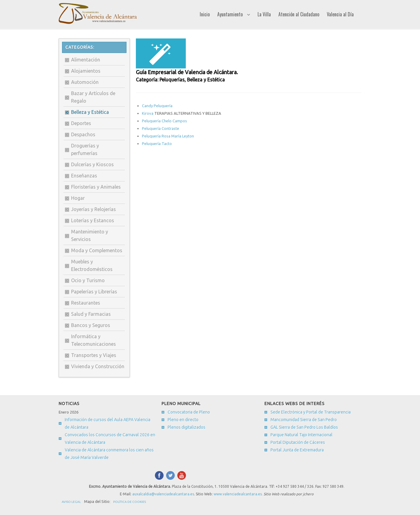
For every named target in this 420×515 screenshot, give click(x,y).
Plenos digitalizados (187, 427)
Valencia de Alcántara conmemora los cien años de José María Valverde (109, 454)
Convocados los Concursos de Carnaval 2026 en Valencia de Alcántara (110, 439)
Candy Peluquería (157, 106)
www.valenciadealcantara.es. (239, 494)
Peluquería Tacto (157, 144)
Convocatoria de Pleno (189, 412)
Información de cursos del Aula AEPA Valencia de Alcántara (108, 423)
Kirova (148, 113)
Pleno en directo (183, 420)
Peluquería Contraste (161, 128)
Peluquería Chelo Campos (164, 121)
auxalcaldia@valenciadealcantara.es (163, 494)
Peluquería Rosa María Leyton (168, 136)
